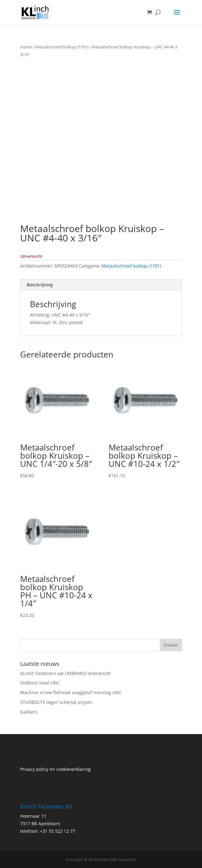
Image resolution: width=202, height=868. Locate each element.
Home (26, 47)
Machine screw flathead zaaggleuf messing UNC (71, 692)
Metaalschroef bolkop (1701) (62, 47)
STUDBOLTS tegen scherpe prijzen (56, 702)
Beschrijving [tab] (40, 285)
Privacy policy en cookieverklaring (55, 769)
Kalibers (29, 712)
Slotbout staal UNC (40, 683)
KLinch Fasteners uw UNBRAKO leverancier (66, 673)
